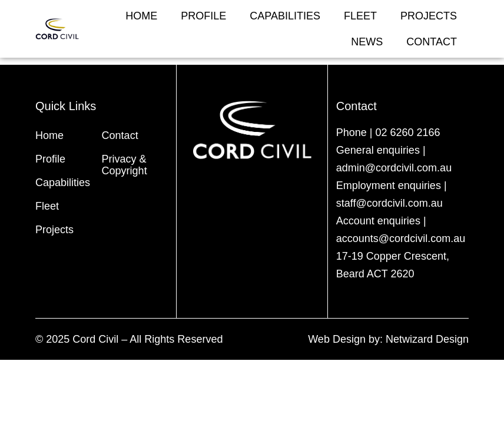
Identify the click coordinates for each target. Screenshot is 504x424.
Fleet (360, 16)
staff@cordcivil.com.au (389, 203)
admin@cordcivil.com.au (394, 168)
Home (141, 16)
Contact (432, 42)
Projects (429, 16)
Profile (203, 16)
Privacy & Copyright (125, 165)
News (367, 42)
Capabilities (285, 16)
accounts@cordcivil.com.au (401, 238)
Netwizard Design (427, 339)
